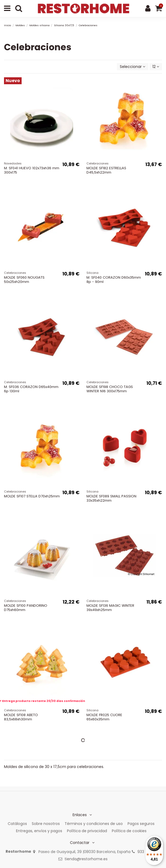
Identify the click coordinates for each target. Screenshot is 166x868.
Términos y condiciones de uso (94, 824)
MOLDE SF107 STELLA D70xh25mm (32, 496)
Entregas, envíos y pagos (39, 831)
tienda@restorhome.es (86, 859)
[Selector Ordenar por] (133, 67)
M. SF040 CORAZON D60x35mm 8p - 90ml (114, 280)
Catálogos (17, 824)
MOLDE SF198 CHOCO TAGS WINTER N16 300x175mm (110, 389)
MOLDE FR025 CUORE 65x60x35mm (104, 717)
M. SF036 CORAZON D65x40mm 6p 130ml (31, 389)
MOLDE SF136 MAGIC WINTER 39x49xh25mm (110, 608)
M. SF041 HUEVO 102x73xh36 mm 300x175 (32, 170)
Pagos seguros (141, 824)
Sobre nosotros (46, 824)
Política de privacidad (87, 831)
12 (156, 67)
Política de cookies (129, 831)
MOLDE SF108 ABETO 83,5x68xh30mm (21, 717)
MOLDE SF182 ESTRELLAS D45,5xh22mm (106, 170)
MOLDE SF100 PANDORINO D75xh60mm (26, 608)
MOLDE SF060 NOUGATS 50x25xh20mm (24, 280)
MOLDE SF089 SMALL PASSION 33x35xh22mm (111, 498)
